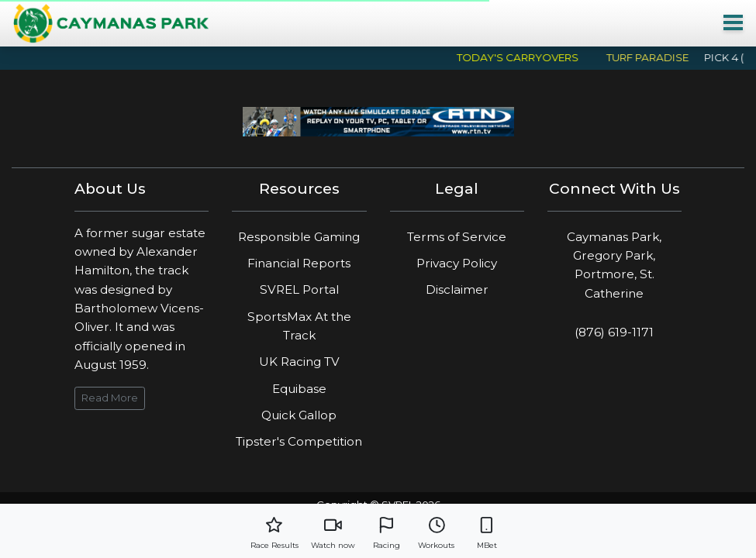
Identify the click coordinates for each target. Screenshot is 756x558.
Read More (110, 398)
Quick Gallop (299, 415)
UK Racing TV (299, 362)
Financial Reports (299, 263)
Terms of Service (457, 237)
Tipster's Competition (299, 441)
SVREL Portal (299, 289)
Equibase (299, 389)
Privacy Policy (457, 263)
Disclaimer (457, 289)
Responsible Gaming (299, 237)
